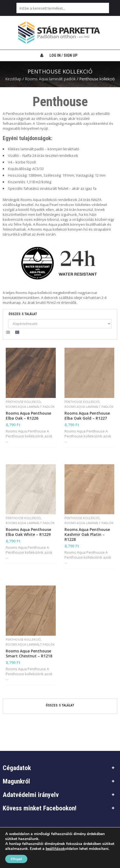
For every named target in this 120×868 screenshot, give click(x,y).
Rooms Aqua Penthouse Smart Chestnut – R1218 (29, 654)
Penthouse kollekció (23, 402)
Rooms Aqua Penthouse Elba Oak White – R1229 (28, 532)
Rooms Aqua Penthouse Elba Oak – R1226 (28, 416)
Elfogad (16, 859)
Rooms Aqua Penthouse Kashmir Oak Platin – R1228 (87, 535)
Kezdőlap (13, 79)
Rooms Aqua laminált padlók (50, 79)
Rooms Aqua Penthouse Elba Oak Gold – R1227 (87, 416)
